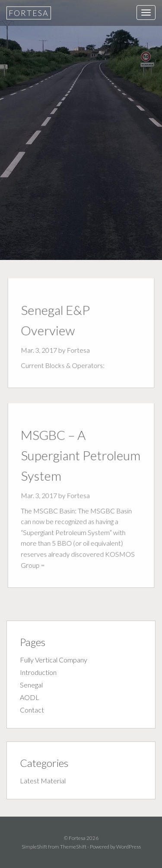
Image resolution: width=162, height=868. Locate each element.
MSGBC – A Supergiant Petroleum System (81, 457)
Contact (32, 710)
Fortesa (29, 13)
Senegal (31, 685)
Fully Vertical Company (54, 660)
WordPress (129, 847)
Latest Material (43, 781)
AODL (30, 697)
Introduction (38, 672)
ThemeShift (73, 847)
